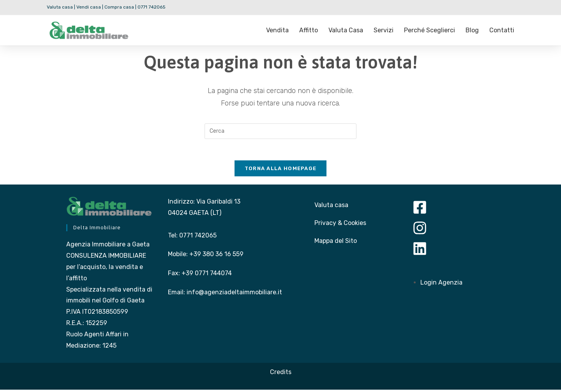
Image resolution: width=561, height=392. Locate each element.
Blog (472, 30)
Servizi (384, 30)
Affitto (309, 30)
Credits (281, 374)
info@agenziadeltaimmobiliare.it (234, 294)
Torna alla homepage (281, 171)
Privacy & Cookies (340, 225)
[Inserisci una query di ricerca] (280, 131)
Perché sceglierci (430, 30)
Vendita (277, 30)
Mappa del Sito (336, 243)
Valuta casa (346, 30)
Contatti (502, 30)
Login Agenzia (441, 285)
